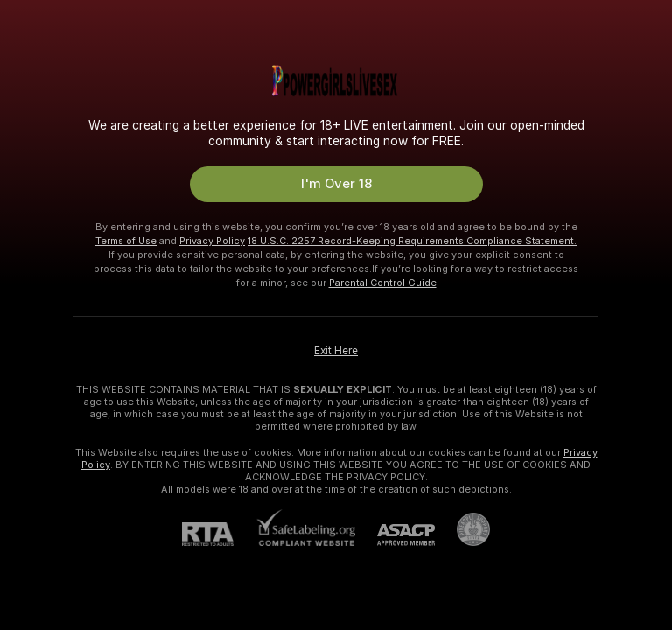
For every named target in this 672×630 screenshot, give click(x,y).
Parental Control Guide (383, 283)
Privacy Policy (212, 241)
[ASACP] (395, 535)
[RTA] (219, 534)
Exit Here (336, 351)
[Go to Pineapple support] (462, 529)
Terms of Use (126, 241)
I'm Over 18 (336, 184)
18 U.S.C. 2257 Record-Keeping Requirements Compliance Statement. (412, 241)
